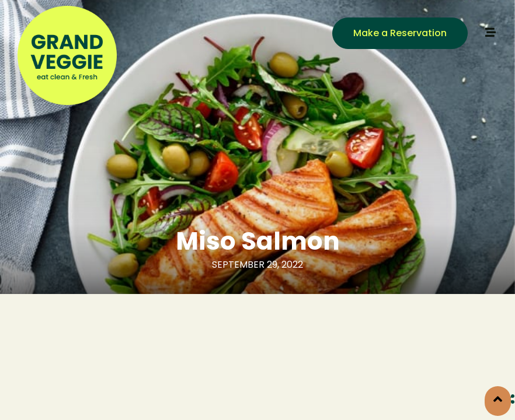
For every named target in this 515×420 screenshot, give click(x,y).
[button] (400, 33)
